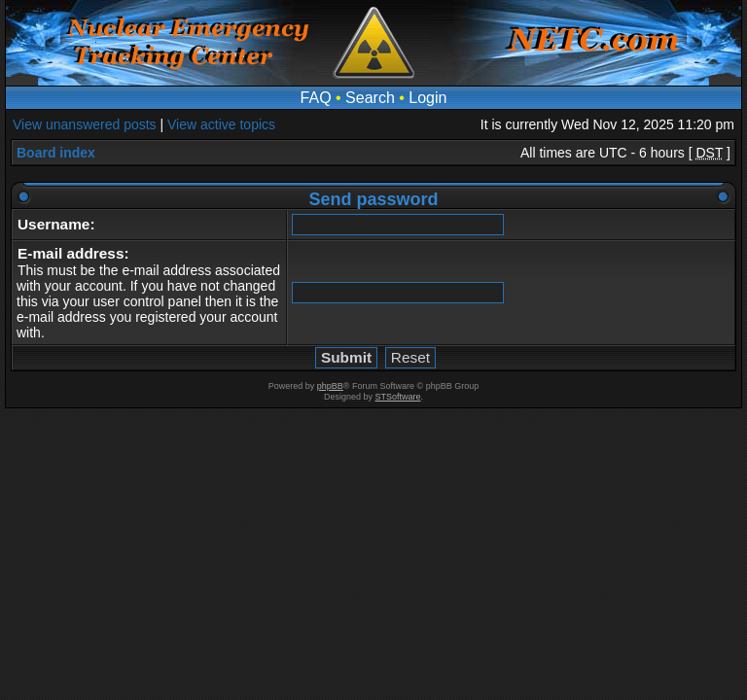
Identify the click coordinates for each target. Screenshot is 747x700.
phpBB (330, 386)
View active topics (221, 124)
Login (427, 98)
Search (370, 98)
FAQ (316, 98)
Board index (56, 153)
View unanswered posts (85, 124)
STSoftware (398, 397)
